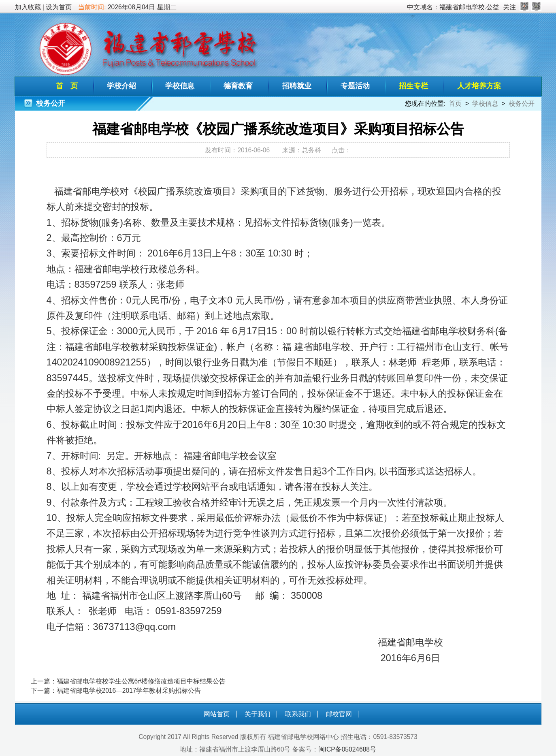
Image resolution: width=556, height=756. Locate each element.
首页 (455, 104)
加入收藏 (28, 7)
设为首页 (59, 7)
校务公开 (522, 104)
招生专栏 (413, 86)
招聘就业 (297, 86)
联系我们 (298, 714)
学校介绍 (121, 86)
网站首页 (217, 714)
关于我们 (258, 714)
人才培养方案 (479, 86)
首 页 (67, 86)
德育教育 (238, 86)
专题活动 (355, 86)
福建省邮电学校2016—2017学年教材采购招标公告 (129, 691)
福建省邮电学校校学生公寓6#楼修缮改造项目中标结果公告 (141, 681)
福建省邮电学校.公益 (469, 7)
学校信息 (180, 86)
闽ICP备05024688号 (347, 749)
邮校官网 (339, 714)
